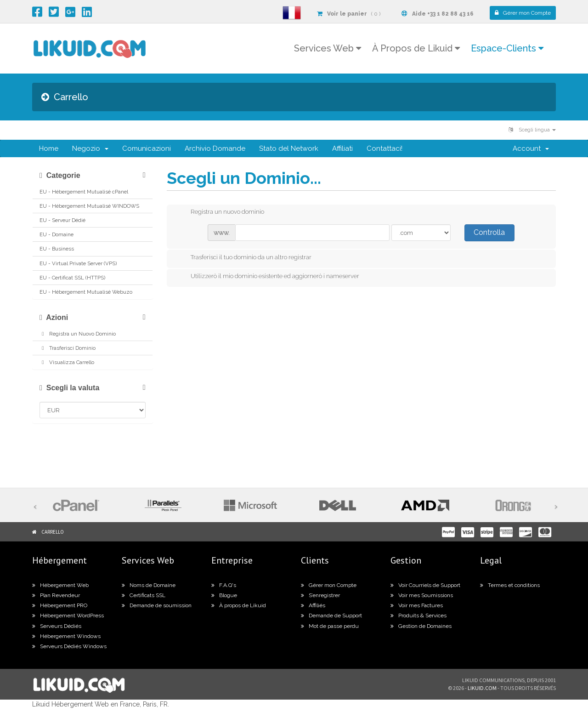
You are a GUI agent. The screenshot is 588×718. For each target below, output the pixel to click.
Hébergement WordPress (68, 615)
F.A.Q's (224, 585)
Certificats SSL (144, 595)
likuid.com (482, 688)
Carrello (53, 532)
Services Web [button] (328, 48)
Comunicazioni (147, 148)
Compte (523, 13)
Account (531, 148)
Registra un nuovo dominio (220, 212)
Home (49, 148)
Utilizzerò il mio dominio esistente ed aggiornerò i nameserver (268, 277)
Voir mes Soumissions (422, 595)
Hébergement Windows (66, 636)
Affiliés (313, 605)
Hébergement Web (60, 585)
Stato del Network (289, 148)
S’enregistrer (320, 595)
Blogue (224, 595)
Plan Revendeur (56, 595)
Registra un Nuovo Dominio (78, 334)
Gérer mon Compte (329, 585)
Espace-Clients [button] (507, 48)
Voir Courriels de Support (425, 585)
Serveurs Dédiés (57, 626)
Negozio (90, 148)
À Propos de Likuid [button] (416, 48)
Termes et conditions (510, 585)
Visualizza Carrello (67, 362)
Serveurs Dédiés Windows (69, 646)
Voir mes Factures (417, 605)
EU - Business (57, 249)
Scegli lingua (532, 130)
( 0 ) (349, 14)
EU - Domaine (57, 234)
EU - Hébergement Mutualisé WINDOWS (89, 206)
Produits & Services (418, 615)
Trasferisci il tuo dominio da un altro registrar (244, 258)
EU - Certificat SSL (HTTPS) (72, 278)
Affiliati (342, 148)
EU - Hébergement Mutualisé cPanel (84, 192)
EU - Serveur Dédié (62, 220)
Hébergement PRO (60, 605)
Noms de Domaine (149, 585)
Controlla (489, 232)
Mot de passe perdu (330, 626)
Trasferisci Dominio (68, 348)
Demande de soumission (157, 605)
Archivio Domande (215, 148)
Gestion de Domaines (421, 626)
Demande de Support (331, 615)
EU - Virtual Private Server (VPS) (78, 263)
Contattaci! (384, 148)
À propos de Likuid (239, 605)
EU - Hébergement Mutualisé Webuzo (86, 292)
